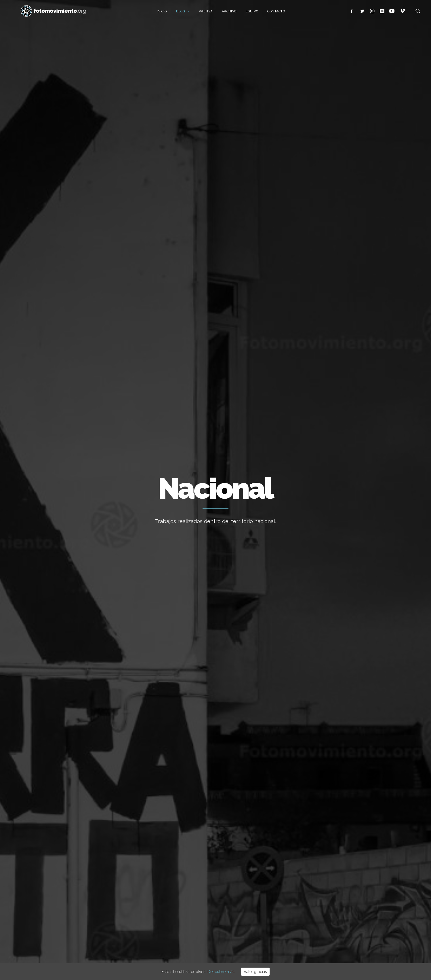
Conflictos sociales (242, 240)
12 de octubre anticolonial (246, 868)
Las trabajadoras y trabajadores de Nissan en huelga (100, 413)
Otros (102, 265)
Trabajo (96, 240)
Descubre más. (221, 972)
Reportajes (78, 265)
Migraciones (181, 240)
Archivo (236, 14)
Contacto (283, 14)
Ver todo (356, 240)
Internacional (148, 240)
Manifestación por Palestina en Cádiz (257, 883)
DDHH (274, 240)
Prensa (213, 14)
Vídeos (315, 240)
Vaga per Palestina (239, 852)
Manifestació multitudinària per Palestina (251, 903)
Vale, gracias (255, 972)
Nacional (119, 240)
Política (208, 240)
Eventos (294, 240)
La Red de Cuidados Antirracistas (201, 443)
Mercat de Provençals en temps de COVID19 (322, 409)
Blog (190, 14)
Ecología (73, 240)
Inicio (169, 14)
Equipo (259, 14)
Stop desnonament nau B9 (247, 837)
